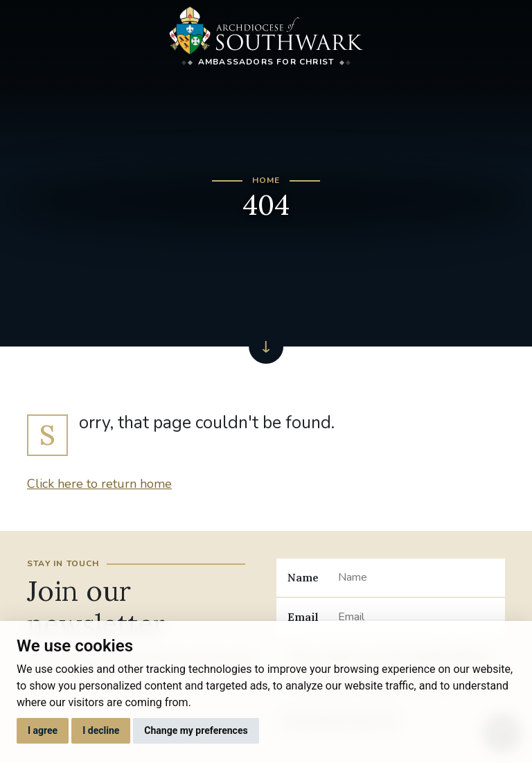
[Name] (416, 577)
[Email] (416, 617)
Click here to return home (99, 484)
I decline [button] (101, 730)
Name (303, 577)
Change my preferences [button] (196, 730)
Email (303, 617)
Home (266, 180)
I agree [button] (43, 730)
